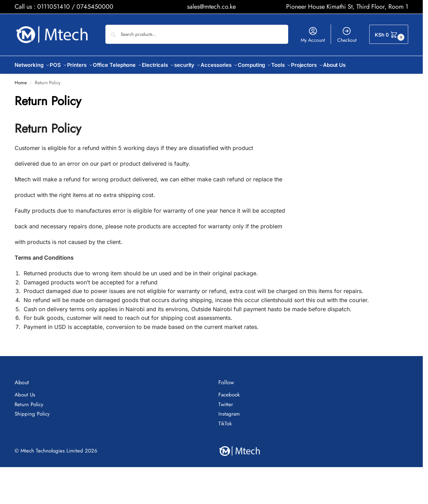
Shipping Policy (32, 410)
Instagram (229, 410)
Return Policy (29, 401)
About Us (25, 391)
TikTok (225, 420)
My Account (313, 35)
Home (21, 79)
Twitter (226, 401)
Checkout (347, 35)
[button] (389, 34)
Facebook (229, 391)
